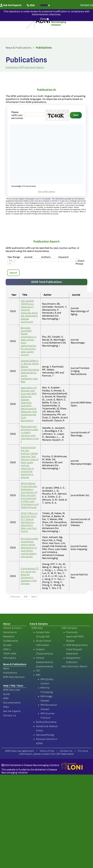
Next (34, 597)
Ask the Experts (12, 711)
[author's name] (52, 260)
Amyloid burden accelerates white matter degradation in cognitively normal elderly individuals (30, 548)
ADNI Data (37, 628)
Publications (10, 673)
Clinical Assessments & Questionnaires (44, 662)
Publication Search (34, 67)
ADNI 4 (7, 649)
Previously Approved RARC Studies (75, 637)
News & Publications (18, 48)
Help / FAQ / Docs (13, 686)
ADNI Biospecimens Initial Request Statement (77, 649)
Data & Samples (39, 624)
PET (38, 671)
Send (76, 115)
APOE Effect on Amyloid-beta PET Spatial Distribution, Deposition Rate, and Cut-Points (29, 522)
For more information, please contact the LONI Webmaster (53, 752)
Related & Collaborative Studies (11, 641)
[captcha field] (34, 114)
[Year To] (11, 264)
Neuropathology (45, 735)
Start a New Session (46, 191)
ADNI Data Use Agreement (20, 751)
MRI (38, 675)
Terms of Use (47, 751)
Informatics (9, 658)
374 (26, 597)
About (7, 624)
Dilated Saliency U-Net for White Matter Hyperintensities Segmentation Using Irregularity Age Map (30, 371)
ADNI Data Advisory (14, 677)
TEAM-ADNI (10, 654)
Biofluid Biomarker (46, 722)
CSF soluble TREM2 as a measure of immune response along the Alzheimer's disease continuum (29, 311)
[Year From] (11, 260)
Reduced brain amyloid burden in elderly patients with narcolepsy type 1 (30, 434)
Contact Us (9, 715)
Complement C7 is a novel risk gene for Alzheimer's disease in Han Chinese (30, 576)
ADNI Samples (69, 628)
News (6, 668)
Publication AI (13, 67)
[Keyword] (69, 260)
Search (13, 273)
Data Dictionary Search (74, 666)
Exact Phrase (80, 262)
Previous (15, 597)
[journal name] (35, 260)
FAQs (6, 707)
